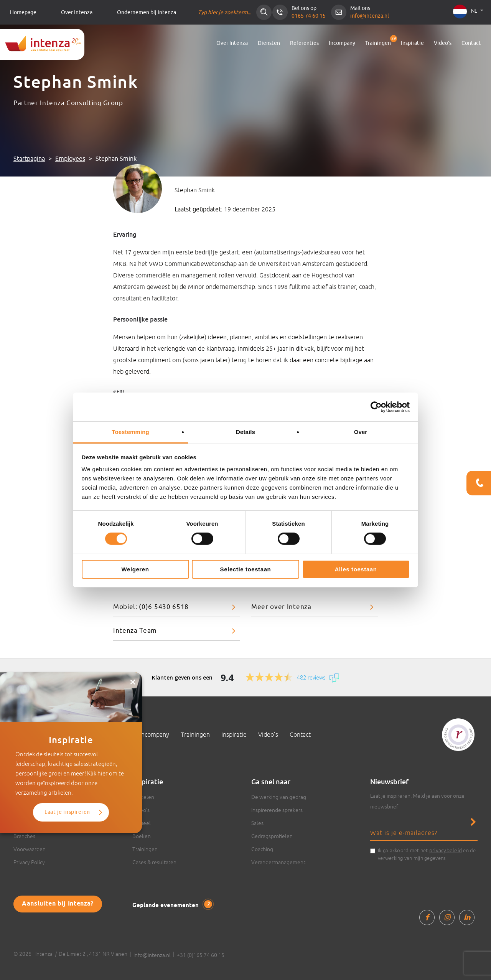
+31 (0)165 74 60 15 (201, 955)
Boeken (142, 836)
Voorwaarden (30, 849)
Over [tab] (361, 432)
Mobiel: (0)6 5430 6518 (151, 607)
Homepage (23, 12)
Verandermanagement (278, 862)
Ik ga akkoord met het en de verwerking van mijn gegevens (427, 854)
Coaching (262, 849)
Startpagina (29, 159)
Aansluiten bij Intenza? (58, 904)
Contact (471, 43)
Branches (24, 836)
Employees (70, 159)
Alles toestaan (356, 569)
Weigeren (135, 569)
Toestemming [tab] (130, 432)
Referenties (304, 43)
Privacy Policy (29, 862)
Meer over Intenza (281, 607)
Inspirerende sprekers (277, 810)
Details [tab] (245, 432)
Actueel (142, 823)
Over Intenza (77, 12)
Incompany (342, 43)
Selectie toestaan (246, 569)
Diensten (269, 43)
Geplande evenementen (172, 905)
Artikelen (143, 797)
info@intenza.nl (370, 16)
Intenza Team (135, 631)
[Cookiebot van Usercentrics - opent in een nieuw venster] (376, 407)
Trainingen (378, 43)
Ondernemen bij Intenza (147, 12)
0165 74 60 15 (309, 16)
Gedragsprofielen (272, 836)
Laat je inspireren (67, 812)
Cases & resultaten (154, 862)
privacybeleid (446, 850)
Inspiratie (412, 43)
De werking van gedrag (279, 797)
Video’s (443, 43)
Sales (257, 823)
